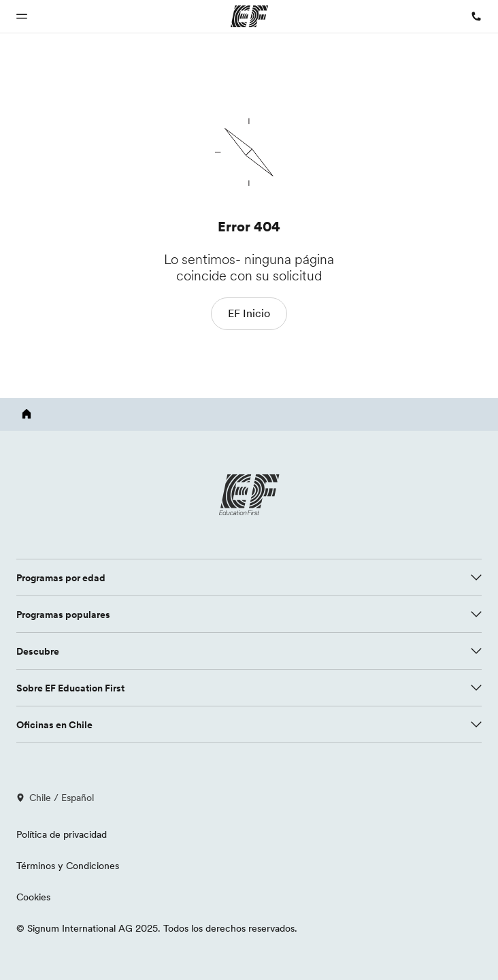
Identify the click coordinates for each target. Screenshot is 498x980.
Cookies (33, 897)
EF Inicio (249, 313)
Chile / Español (55, 798)
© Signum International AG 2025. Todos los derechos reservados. (157, 928)
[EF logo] (249, 495)
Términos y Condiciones (68, 866)
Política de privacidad (62, 834)
